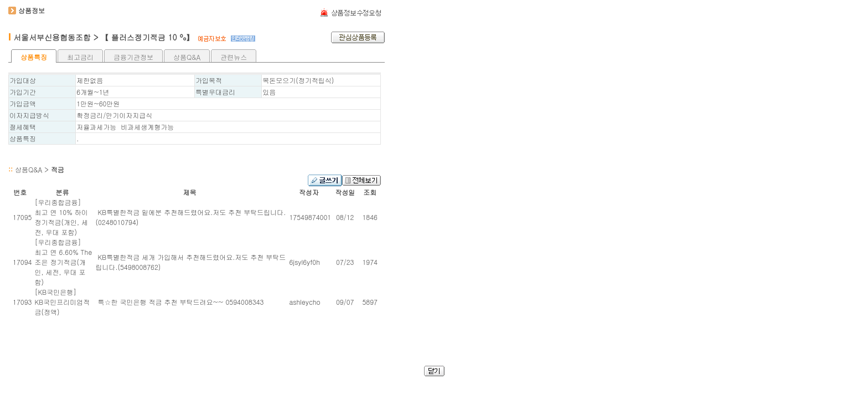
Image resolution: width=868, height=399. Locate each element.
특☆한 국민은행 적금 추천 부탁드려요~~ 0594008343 (179, 302)
